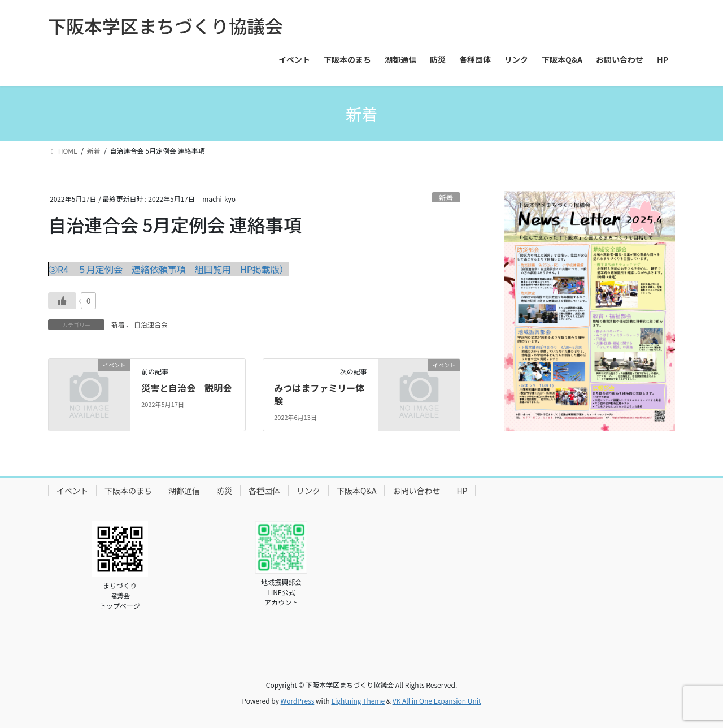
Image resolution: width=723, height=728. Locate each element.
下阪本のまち (128, 491)
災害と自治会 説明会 (186, 388)
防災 (224, 491)
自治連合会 (151, 324)
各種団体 (264, 491)
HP (462, 491)
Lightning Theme (358, 701)
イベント (72, 491)
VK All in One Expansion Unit (437, 701)
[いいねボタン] (62, 301)
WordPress (298, 701)
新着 (446, 198)
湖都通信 (184, 491)
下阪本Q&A (356, 491)
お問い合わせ (416, 491)
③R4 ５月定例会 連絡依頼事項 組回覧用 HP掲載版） (169, 269)
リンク (308, 491)
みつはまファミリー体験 (319, 394)
